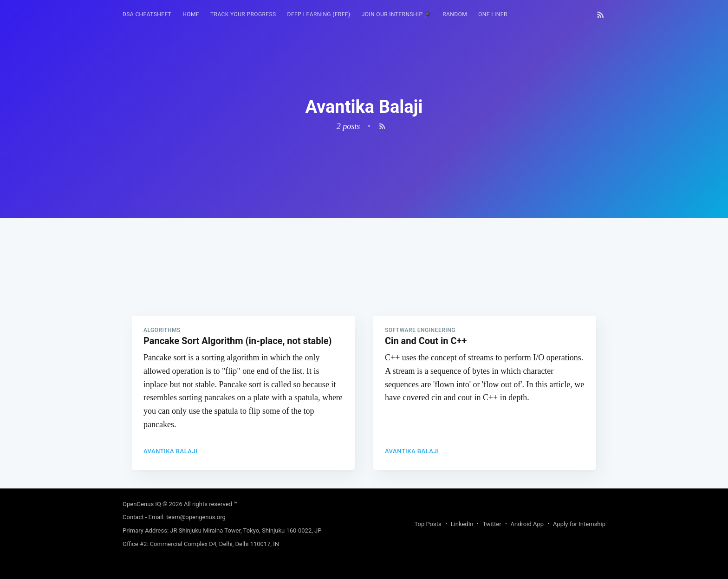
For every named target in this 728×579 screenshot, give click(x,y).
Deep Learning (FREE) (319, 14)
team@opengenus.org (196, 517)
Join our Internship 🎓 (397, 14)
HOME (191, 14)
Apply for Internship (579, 524)
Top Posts (428, 524)
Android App (527, 524)
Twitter (492, 524)
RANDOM (455, 14)
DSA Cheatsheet (147, 14)
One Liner (493, 14)
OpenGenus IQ (142, 504)
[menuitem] (147, 15)
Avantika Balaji (170, 451)
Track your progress (243, 14)
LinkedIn (462, 524)
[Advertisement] (364, 283)
